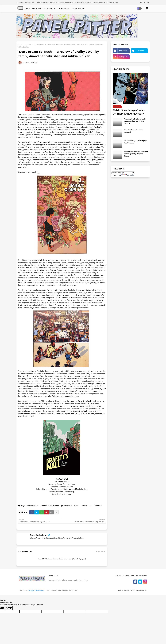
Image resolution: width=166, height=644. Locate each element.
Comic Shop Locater (126, 590)
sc (91, 506)
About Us (51, 8)
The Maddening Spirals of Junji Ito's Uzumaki (135, 142)
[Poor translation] (9, 608)
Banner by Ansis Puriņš (25, 2)
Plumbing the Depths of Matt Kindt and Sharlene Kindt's (135, 121)
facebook (123, 51)
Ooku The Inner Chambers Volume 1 (134, 131)
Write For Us (64, 8)
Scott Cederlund (39, 535)
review (85, 506)
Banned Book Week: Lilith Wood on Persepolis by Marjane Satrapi (136, 154)
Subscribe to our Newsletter (47, 2)
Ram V (77, 506)
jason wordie (67, 506)
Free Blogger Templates (67, 590)
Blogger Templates (36, 590)
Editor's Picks (38, 8)
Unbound (28, 44)
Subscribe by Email (68, 2)
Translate (128, 175)
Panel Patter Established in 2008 (106, 2)
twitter (141, 51)
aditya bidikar (32, 506)
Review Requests (78, 8)
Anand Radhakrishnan (50, 506)
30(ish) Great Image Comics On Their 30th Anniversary (129, 112)
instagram (123, 57)
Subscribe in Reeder (85, 2)
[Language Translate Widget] (123, 173)
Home (27, 8)
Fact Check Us (141, 590)
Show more (100, 551)
